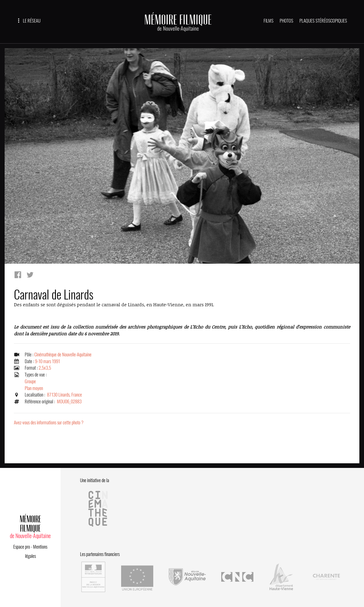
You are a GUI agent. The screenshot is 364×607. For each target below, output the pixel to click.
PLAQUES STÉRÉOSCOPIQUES (323, 21)
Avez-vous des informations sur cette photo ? (49, 422)
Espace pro (22, 547)
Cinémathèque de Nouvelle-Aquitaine (63, 354)
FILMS (269, 21)
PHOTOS (286, 21)
